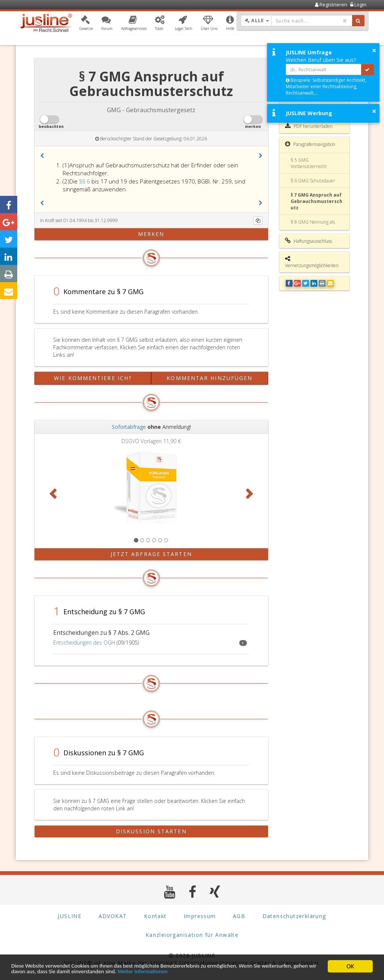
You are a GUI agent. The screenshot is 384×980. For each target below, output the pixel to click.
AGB (239, 916)
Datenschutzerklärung (294, 916)
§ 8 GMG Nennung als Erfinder (313, 225)
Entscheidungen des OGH (84, 643)
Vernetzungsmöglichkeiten (312, 262)
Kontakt (155, 916)
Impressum (200, 916)
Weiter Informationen (222, 972)
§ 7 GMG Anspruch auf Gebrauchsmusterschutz (316, 201)
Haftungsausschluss (308, 241)
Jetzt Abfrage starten (151, 554)
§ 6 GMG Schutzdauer (313, 181)
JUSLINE (70, 916)
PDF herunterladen (309, 126)
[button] (86, 24)
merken (151, 234)
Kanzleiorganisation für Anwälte (192, 935)
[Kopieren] (258, 221)
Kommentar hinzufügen (209, 378)
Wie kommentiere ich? (93, 378)
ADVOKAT (113, 916)
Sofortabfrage (129, 427)
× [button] (374, 50)
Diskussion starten (151, 831)
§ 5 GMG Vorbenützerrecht (309, 163)
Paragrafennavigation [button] (310, 144)
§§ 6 (85, 181)
